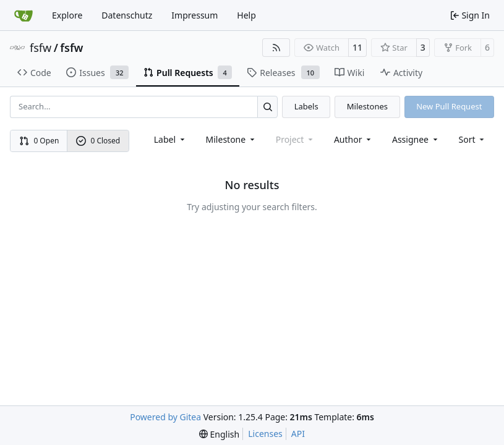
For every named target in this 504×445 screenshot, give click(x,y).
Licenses (265, 434)
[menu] (473, 139)
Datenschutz (127, 15)
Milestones (367, 106)
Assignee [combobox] (416, 139)
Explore (67, 15)
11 (357, 47)
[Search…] (267, 107)
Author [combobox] (353, 139)
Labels (306, 106)
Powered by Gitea (165, 417)
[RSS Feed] (276, 48)
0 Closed (98, 141)
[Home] (23, 15)
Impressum (194, 15)
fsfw (41, 48)
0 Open (39, 141)
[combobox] (170, 139)
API (298, 434)
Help (246, 15)
